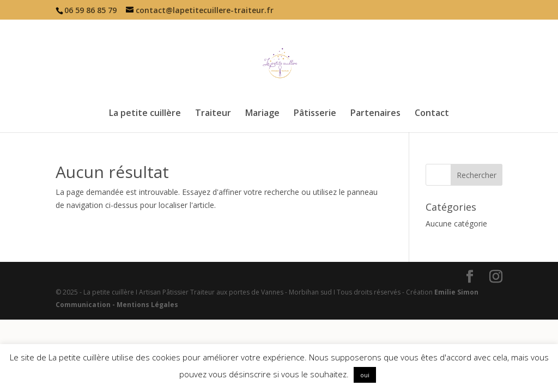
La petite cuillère (145, 114)
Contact (432, 114)
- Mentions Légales (144, 305)
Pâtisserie (315, 114)
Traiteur (213, 114)
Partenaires (375, 114)
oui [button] (365, 375)
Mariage (262, 114)
